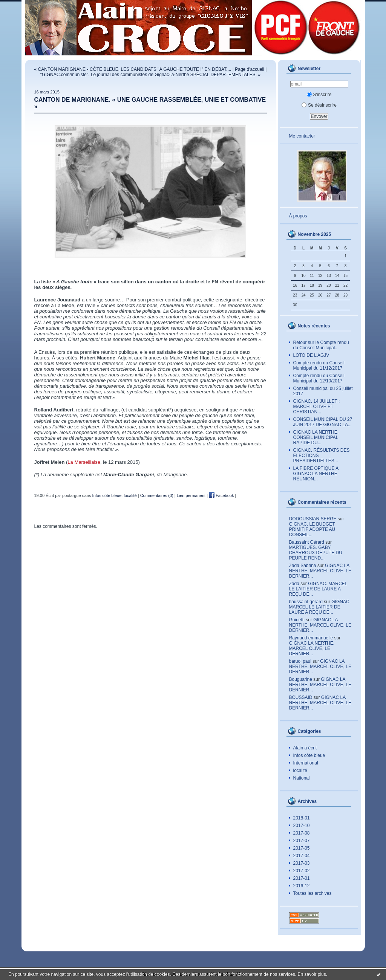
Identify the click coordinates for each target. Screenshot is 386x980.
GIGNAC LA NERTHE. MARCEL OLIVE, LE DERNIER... (320, 571)
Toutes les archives (312, 893)
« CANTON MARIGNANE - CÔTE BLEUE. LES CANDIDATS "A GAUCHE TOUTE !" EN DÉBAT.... (133, 69)
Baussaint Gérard (307, 542)
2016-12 (302, 886)
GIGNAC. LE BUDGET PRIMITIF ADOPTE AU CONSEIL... (312, 529)
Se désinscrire (319, 105)
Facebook (221, 495)
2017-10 (302, 826)
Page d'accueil (250, 69)
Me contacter (302, 136)
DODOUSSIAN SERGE (313, 519)
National (302, 778)
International (306, 763)
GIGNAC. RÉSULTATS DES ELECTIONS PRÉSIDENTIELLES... (322, 456)
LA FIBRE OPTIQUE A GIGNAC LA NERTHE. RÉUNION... (316, 474)
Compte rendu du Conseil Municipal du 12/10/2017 (319, 378)
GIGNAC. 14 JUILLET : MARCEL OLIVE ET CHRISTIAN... (317, 407)
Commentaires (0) (157, 495)
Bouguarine (301, 679)
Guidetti (297, 620)
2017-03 (302, 863)
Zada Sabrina (303, 566)
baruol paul (300, 661)
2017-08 (302, 833)
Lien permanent (191, 495)
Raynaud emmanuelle (311, 638)
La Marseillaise (84, 462)
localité (300, 771)
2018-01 (302, 818)
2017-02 (302, 871)
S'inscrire (319, 95)
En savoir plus (312, 974)
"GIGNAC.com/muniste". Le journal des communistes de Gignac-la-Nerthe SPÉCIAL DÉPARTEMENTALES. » (150, 75)
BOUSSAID (301, 697)
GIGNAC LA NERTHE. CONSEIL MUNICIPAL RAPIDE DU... (316, 437)
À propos (298, 216)
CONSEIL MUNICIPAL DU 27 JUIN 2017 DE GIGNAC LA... (323, 422)
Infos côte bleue (309, 755)
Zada (294, 584)
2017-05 (302, 848)
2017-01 (302, 878)
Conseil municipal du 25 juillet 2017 (323, 391)
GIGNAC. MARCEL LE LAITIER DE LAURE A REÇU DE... (318, 589)
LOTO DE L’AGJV (311, 355)
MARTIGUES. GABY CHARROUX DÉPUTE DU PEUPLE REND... (316, 553)
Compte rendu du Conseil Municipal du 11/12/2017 (319, 365)
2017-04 (302, 856)
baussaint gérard (306, 602)
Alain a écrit (305, 748)
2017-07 (302, 841)
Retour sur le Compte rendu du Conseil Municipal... (321, 345)
